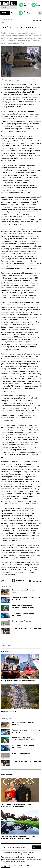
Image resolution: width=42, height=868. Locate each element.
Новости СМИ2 (6, 645)
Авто (2, 23)
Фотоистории (6, 651)
